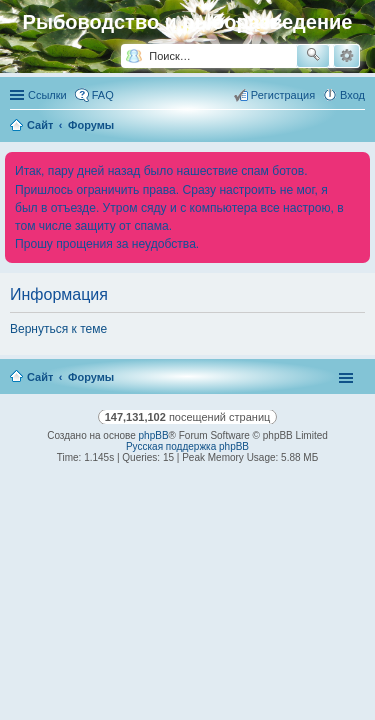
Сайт (40, 377)
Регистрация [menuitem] (283, 95)
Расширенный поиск (346, 56)
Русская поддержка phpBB (187, 446)
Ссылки (47, 95)
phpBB (154, 435)
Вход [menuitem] (352, 95)
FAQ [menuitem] (103, 95)
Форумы (91, 377)
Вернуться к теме (58, 329)
